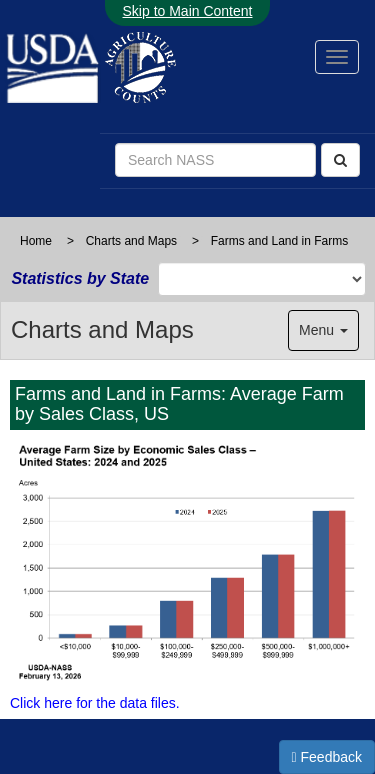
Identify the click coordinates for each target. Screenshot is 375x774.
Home (36, 241)
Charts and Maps (131, 241)
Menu (323, 330)
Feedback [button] (327, 757)
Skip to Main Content (188, 11)
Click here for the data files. (95, 703)
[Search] (340, 160)
